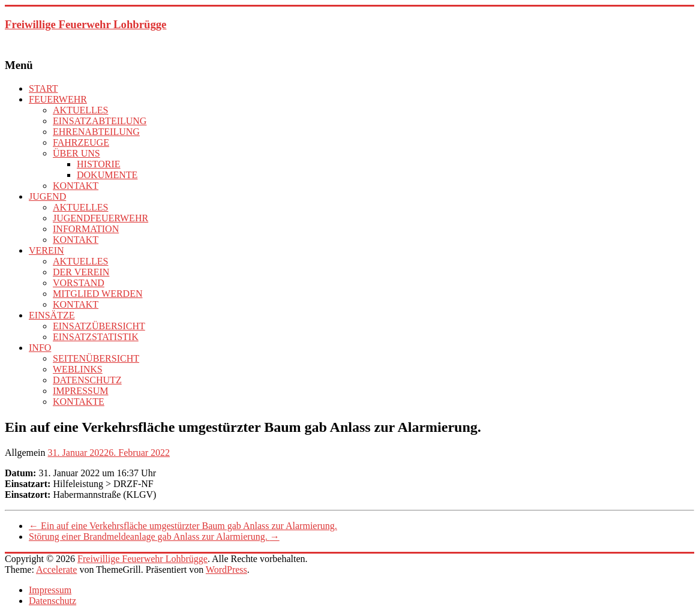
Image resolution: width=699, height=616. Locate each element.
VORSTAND (79, 283)
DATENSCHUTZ (87, 380)
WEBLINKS (78, 369)
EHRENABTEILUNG (96, 132)
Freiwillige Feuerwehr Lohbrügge (85, 24)
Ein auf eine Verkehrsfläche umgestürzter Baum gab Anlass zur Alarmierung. (183, 526)
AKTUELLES (80, 110)
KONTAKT (76, 186)
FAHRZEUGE (81, 142)
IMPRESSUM (80, 391)
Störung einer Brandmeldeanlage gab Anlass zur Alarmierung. (154, 537)
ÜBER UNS (76, 153)
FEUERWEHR (58, 99)
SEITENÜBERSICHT (96, 358)
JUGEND (47, 196)
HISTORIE (99, 164)
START (43, 88)
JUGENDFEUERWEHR (100, 218)
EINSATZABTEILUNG (100, 121)
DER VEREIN (81, 272)
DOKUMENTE (107, 175)
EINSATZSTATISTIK (96, 337)
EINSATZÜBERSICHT (99, 326)
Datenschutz (52, 601)
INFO (40, 348)
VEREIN (46, 250)
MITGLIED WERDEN (97, 294)
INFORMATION (86, 229)
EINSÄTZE (52, 315)
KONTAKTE (79, 402)
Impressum (50, 590)
